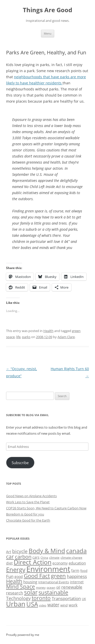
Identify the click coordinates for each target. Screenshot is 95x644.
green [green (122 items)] (58, 576)
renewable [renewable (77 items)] (72, 587)
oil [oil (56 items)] (58, 587)
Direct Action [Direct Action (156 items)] (33, 562)
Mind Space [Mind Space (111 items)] (21, 587)
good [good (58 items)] (19, 577)
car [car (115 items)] (10, 556)
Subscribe (20, 463)
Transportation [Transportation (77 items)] (66, 598)
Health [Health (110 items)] (14, 581)
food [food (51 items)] (84, 571)
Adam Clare (66, 337)
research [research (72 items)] (15, 593)
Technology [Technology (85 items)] (18, 598)
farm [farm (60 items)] (75, 570)
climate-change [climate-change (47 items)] (71, 557)
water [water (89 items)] (53, 604)
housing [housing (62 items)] (30, 582)
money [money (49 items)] (41, 587)
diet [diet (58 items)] (9, 563)
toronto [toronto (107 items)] (41, 598)
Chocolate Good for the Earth (28, 520)
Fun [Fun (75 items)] (10, 576)
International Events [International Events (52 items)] (54, 582)
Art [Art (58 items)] (9, 552)
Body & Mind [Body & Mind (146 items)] (47, 551)
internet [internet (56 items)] (77, 582)
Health (48, 331)
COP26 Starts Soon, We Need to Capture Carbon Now (46, 508)
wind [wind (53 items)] (64, 605)
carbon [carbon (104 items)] (23, 557)
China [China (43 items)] (44, 558)
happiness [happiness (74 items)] (77, 576)
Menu (48, 33)
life (18, 337)
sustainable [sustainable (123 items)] (53, 592)
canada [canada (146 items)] (76, 551)
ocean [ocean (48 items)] (51, 587)
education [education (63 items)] (77, 563)
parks (26, 337)
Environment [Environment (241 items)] (48, 569)
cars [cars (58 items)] (36, 557)
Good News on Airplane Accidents (31, 496)
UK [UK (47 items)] (84, 599)
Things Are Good (48, 10)
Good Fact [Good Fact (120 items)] (37, 576)
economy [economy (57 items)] (60, 563)
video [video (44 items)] (43, 605)
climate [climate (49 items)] (54, 557)
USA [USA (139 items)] (32, 604)
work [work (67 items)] (73, 605)
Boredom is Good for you (25, 514)
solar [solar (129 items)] (31, 592)
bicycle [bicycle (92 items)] (20, 551)
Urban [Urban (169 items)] (16, 604)
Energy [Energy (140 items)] (16, 570)
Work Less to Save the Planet (28, 502)
